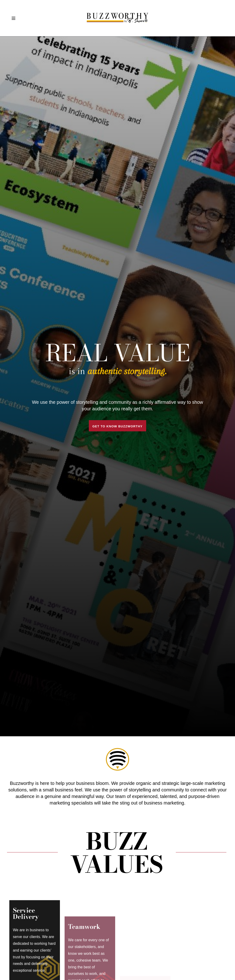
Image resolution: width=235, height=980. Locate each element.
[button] (13, 18)
